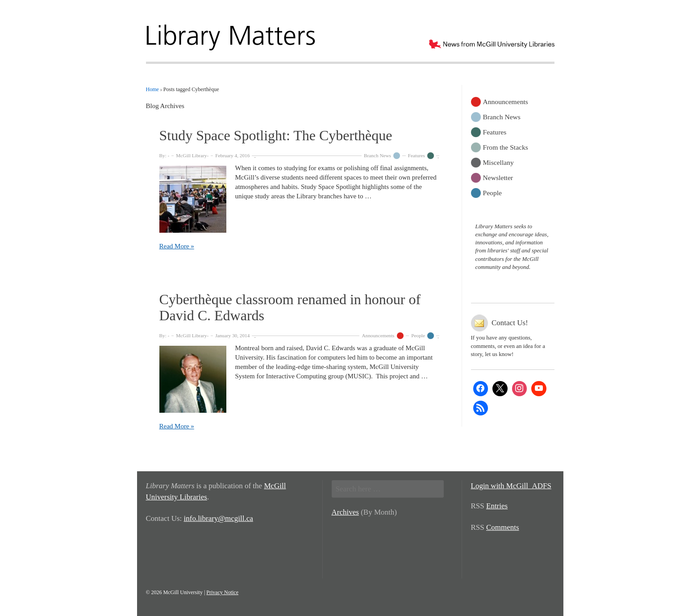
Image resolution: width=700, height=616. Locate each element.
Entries (497, 506)
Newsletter (498, 177)
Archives (345, 512)
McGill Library (191, 155)
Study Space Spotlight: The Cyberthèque (276, 135)
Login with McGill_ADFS (511, 486)
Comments (503, 527)
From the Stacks (506, 147)
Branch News (377, 155)
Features (417, 155)
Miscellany (498, 162)
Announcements (378, 335)
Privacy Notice (222, 592)
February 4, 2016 (232, 155)
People (418, 335)
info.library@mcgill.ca (219, 518)
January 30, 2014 (232, 335)
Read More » (177, 246)
